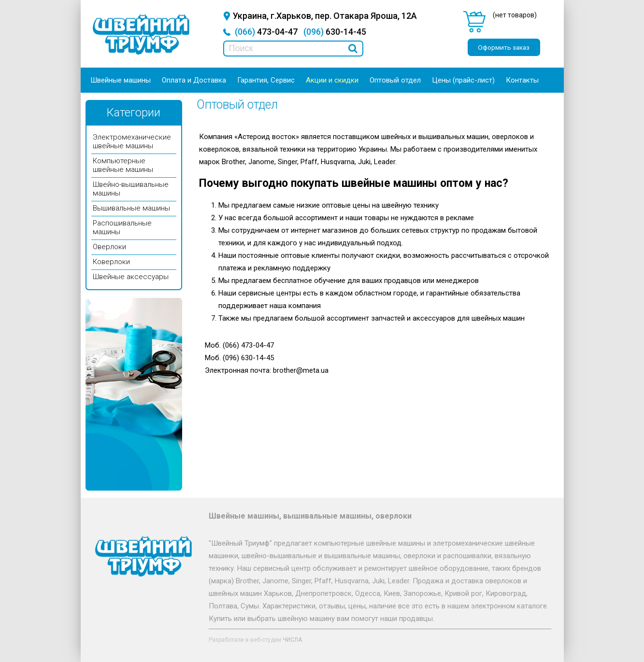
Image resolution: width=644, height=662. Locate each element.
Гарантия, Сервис (266, 80)
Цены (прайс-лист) (463, 80)
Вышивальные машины (131, 208)
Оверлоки (109, 247)
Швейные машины (121, 80)
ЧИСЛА (292, 640)
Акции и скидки (332, 80)
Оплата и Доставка (194, 80)
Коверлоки (111, 262)
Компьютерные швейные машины (123, 165)
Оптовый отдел (395, 80)
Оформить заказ (504, 47)
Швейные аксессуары (131, 277)
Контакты (522, 80)
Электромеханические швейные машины (132, 141)
